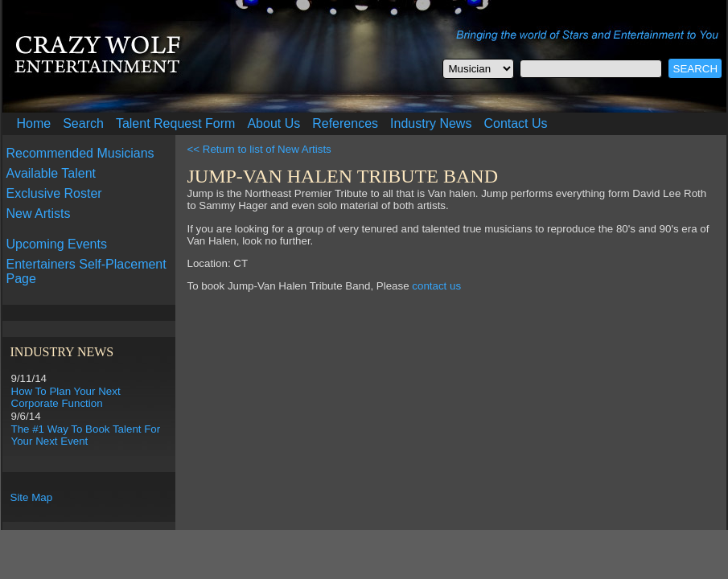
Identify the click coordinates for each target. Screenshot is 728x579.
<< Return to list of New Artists (259, 149)
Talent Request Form (176, 123)
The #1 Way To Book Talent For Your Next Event (86, 435)
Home (34, 123)
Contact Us (515, 123)
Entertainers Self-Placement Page (86, 271)
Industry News (431, 123)
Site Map (32, 497)
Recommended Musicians (80, 153)
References (345, 123)
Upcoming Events (57, 244)
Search (83, 123)
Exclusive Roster (54, 193)
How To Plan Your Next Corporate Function (66, 397)
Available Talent (51, 173)
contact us (436, 286)
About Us (274, 123)
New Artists (39, 214)
